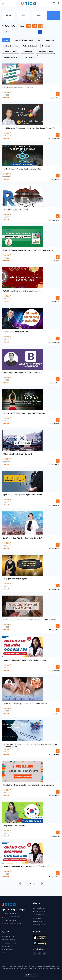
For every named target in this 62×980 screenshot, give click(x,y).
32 (38, 884)
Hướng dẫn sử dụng (39, 911)
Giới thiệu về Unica (39, 908)
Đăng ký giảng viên (8, 936)
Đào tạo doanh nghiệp (9, 943)
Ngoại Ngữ (46, 46)
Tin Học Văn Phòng (10, 52)
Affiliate (4, 953)
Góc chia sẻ (37, 918)
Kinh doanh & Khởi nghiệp (23, 40)
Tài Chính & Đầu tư (10, 57)
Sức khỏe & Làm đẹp (45, 52)
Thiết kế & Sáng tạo (11, 46)
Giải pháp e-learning (8, 940)
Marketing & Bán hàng (46, 40)
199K (39, 15)
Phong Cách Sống (29, 57)
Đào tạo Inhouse (7, 946)
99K (23, 15)
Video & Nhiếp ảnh (30, 46)
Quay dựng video (7, 950)
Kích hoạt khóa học (39, 915)
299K (54, 15)
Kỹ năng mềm (28, 52)
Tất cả (8, 15)
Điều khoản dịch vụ (39, 921)
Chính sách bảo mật (39, 925)
